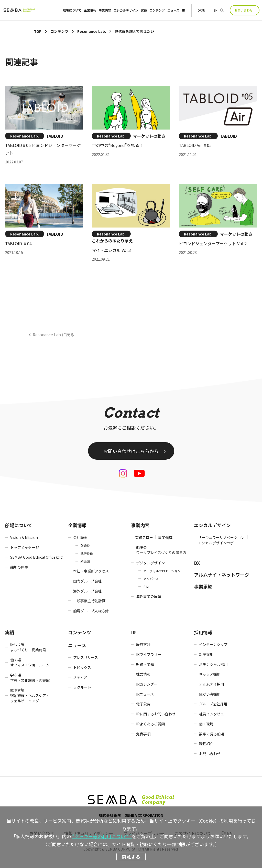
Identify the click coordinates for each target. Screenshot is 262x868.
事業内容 (105, 10)
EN (216, 10)
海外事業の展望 (149, 596)
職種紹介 (206, 744)
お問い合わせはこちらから (131, 451)
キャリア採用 (210, 674)
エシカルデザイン (126, 10)
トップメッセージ (25, 547)
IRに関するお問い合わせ (156, 714)
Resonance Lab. (25, 136)
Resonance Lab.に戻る (53, 334)
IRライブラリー (149, 654)
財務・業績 (145, 664)
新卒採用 (206, 654)
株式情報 (143, 674)
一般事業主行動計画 (89, 601)
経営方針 (143, 644)
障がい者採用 (210, 694)
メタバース (151, 579)
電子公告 (143, 704)
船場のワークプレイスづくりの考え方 (161, 550)
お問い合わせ (244, 10)
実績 (144, 10)
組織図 (85, 561)
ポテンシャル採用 (213, 664)
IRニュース (145, 694)
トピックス (82, 667)
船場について (72, 10)
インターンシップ (213, 644)
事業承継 (203, 586)
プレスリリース (86, 657)
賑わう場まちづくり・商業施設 (28, 647)
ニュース (173, 10)
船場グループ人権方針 (91, 611)
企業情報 (90, 10)
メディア (80, 677)
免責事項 (143, 734)
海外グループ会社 (87, 591)
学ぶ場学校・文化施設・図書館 (30, 678)
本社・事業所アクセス (91, 571)
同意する (131, 857)
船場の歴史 (19, 567)
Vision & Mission (24, 537)
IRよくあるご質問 (150, 724)
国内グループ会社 (87, 581)
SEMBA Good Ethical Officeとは (36, 557)
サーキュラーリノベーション (221, 537)
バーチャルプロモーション (162, 571)
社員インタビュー (213, 714)
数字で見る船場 (212, 734)
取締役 (85, 545)
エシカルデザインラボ (216, 543)
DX (197, 563)
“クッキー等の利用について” (102, 836)
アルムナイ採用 (212, 684)
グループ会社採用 (213, 704)
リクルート (82, 687)
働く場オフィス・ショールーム (30, 662)
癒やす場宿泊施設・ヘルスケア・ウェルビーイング (30, 695)
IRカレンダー (147, 684)
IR (183, 10)
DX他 (201, 10)
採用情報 (203, 632)
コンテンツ (157, 10)
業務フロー (144, 537)
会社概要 (80, 537)
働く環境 (206, 724)
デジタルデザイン (150, 563)
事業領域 (165, 537)
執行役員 (87, 553)
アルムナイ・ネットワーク (222, 575)
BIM (146, 586)
